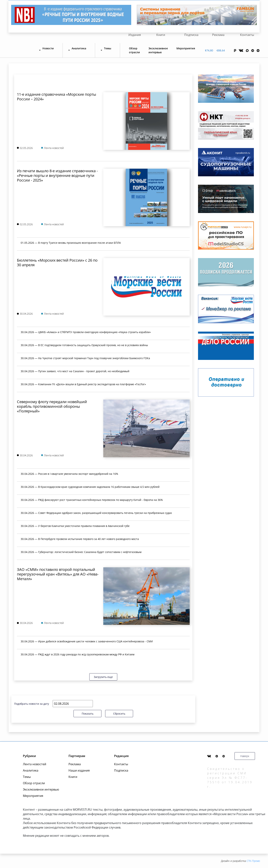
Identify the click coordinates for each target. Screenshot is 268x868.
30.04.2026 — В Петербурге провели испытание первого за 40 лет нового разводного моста (80, 539)
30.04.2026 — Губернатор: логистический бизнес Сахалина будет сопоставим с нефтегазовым (81, 552)
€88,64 (221, 50)
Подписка (191, 35)
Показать (88, 714)
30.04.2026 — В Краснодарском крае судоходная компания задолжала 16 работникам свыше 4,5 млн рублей (90, 487)
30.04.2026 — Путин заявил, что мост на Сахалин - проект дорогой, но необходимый (75, 371)
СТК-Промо (253, 861)
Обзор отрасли (134, 50)
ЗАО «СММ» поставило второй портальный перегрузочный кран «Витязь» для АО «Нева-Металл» (58, 574)
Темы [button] (108, 48)
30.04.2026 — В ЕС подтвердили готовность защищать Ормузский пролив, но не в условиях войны (84, 345)
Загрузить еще (103, 677)
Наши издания (79, 770)
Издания (135, 35)
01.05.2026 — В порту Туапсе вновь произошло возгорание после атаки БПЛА (71, 243)
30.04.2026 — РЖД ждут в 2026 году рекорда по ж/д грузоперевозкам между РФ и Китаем (78, 654)
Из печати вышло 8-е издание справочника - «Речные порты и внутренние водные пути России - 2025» (57, 175)
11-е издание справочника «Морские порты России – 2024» (56, 97)
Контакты (247, 35)
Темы (27, 777)
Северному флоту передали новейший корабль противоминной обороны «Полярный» (52, 406)
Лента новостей (35, 764)
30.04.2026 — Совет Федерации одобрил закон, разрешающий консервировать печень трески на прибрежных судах (96, 513)
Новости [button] (48, 48)
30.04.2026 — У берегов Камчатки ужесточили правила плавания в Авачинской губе (75, 526)
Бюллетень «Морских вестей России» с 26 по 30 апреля (57, 263)
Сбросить (119, 714)
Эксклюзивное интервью (158, 50)
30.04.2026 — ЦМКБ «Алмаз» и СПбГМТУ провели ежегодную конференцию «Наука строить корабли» (86, 332)
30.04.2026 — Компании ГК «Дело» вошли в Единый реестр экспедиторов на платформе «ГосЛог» (83, 384)
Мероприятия (186, 48)
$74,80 (209, 50)
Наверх (245, 756)
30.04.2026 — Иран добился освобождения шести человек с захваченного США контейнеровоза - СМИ (87, 641)
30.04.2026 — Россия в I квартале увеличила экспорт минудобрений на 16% (69, 474)
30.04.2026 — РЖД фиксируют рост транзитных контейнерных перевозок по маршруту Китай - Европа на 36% (92, 500)
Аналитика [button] (79, 48)
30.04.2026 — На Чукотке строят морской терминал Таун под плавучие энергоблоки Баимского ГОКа (85, 358)
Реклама (218, 35)
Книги (161, 35)
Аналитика (31, 770)
